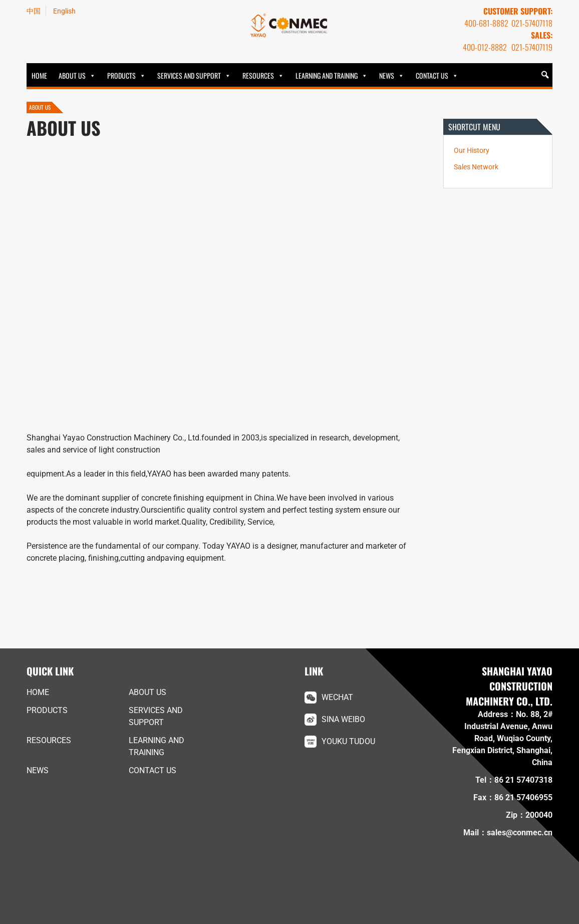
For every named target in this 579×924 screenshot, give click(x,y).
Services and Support (189, 75)
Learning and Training (327, 75)
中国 (34, 11)
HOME (39, 75)
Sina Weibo (343, 719)
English (64, 11)
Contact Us (432, 75)
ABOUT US (72, 75)
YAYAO (289, 26)
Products (121, 75)
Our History (472, 151)
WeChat (337, 697)
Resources (258, 75)
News (387, 75)
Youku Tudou (348, 741)
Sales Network (476, 167)
